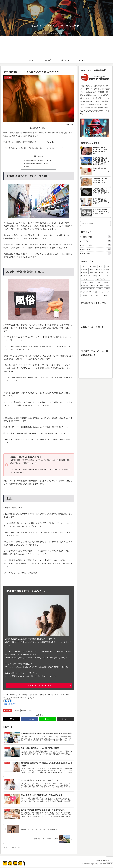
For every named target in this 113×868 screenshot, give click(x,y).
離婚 (29, 711)
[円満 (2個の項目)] (89, 292)
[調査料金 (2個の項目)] (100, 289)
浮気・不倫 (8, 711)
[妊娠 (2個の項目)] (83, 292)
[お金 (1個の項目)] (101, 292)
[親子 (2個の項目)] (95, 292)
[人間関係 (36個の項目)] (85, 270)
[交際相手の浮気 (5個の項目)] (103, 279)
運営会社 (98, 862)
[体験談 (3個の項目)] (107, 282)
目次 (36, 156)
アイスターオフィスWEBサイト (39, 686)
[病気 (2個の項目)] (83, 289)
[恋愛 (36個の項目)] (92, 270)
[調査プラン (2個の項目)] (91, 289)
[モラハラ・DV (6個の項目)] (86, 276)
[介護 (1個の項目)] (107, 295)
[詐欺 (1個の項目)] (108, 292)
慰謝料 (23, 711)
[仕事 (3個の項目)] (93, 286)
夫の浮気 (16, 711)
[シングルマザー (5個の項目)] (104, 276)
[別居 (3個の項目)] (99, 282)
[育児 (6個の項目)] (95, 276)
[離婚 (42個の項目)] (107, 266)
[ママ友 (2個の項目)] (107, 289)
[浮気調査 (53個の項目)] (93, 266)
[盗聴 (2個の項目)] (108, 286)
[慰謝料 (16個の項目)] (107, 270)
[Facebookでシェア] (30, 719)
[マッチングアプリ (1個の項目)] (88, 295)
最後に (28, 167)
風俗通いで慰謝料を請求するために (38, 164)
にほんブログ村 (9, 704)
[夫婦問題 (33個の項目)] (99, 270)
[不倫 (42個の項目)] (101, 266)
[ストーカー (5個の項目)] (87, 279)
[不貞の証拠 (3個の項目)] (85, 286)
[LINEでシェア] (48, 719)
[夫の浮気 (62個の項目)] (85, 266)
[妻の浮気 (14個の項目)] (85, 273)
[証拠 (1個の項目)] (99, 295)
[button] (65, 719)
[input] (95, 224)
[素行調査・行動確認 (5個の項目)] (88, 282)
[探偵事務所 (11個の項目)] (94, 273)
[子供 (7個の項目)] (108, 273)
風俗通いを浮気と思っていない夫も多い (39, 161)
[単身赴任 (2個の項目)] (100, 286)
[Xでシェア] (12, 719)
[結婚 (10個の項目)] (101, 273)
